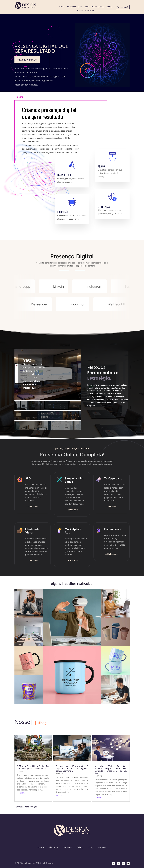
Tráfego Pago (98, 7)
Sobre (80, 11)
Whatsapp (122, 7)
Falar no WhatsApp (27, 60)
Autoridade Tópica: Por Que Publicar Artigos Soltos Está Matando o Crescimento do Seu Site (111, 770)
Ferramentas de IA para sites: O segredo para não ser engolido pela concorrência (72, 769)
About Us (53, 847)
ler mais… (21, 793)
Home (62, 7)
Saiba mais (32, 507)
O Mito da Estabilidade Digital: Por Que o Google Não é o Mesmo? (33, 767)
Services (67, 847)
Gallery (80, 847)
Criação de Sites (75, 7)
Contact (102, 847)
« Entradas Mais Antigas (26, 807)
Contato (90, 11)
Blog (109, 7)
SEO (87, 7)
